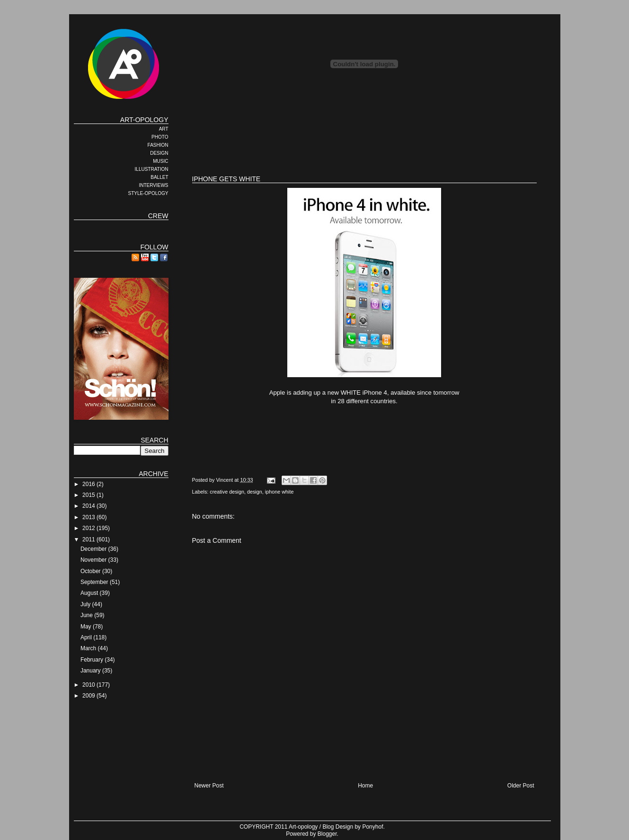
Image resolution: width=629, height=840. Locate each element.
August (90, 593)
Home (365, 786)
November (94, 560)
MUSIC (160, 161)
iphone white (279, 492)
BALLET (159, 177)
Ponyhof (372, 827)
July (86, 604)
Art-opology (303, 827)
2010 (89, 685)
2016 (89, 484)
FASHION (158, 145)
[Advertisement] (364, 137)
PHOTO (160, 137)
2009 (89, 696)
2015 (89, 495)
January (91, 671)
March (89, 648)
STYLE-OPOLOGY (148, 193)
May (87, 627)
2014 (89, 506)
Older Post (521, 786)
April (87, 637)
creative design (227, 492)
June (87, 615)
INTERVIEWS (153, 185)
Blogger (327, 834)
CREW (158, 216)
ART (164, 129)
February (93, 660)
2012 (89, 528)
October (91, 571)
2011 (89, 539)
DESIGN (159, 153)
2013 (89, 517)
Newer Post (209, 786)
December (94, 549)
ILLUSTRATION (152, 169)
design (255, 492)
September (95, 582)
